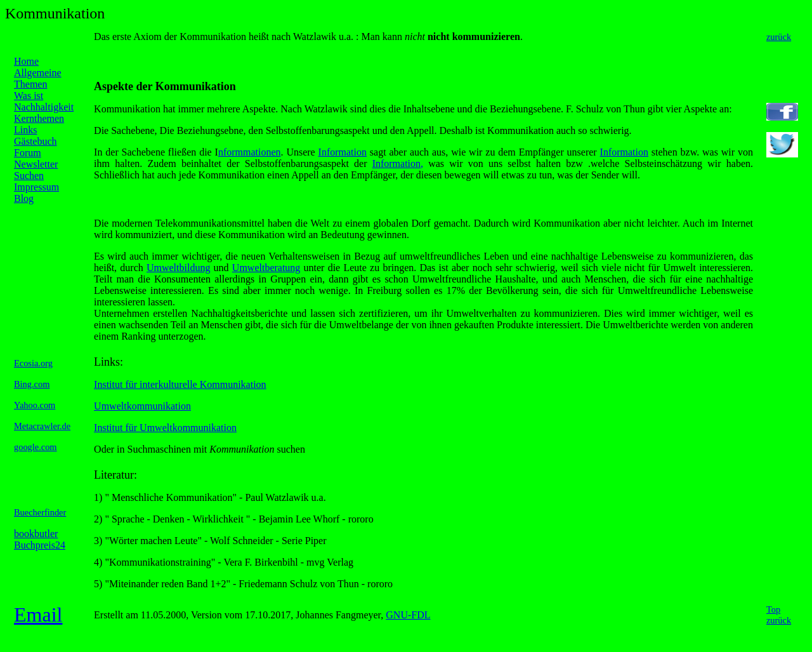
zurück (779, 37)
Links (25, 130)
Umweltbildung (178, 268)
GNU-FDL (408, 615)
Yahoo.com (35, 405)
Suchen (29, 176)
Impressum (36, 187)
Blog (24, 198)
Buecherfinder (40, 512)
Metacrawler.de (42, 426)
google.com (36, 447)
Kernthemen (39, 118)
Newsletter (36, 164)
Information (343, 152)
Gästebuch (36, 141)
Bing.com (32, 384)
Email (38, 615)
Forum (28, 153)
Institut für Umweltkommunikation (165, 428)
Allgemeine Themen (38, 78)
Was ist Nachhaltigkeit (44, 101)
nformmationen (250, 152)
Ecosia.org (33, 363)
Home (26, 61)
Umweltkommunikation (142, 406)
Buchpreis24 (40, 545)
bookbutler (36, 534)
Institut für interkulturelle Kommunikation (180, 384)
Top (773, 609)
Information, (398, 163)
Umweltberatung (266, 268)
